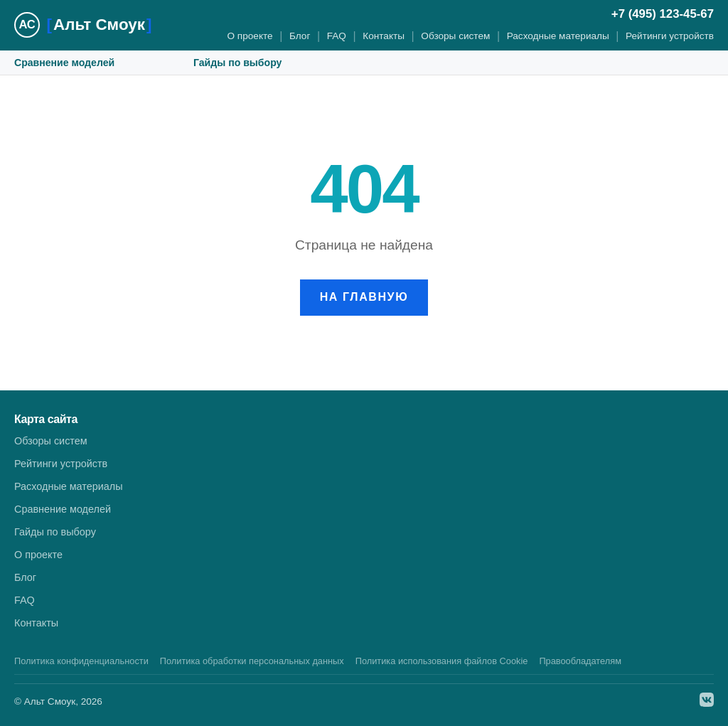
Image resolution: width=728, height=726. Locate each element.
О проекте (250, 36)
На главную (364, 297)
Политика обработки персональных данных (252, 661)
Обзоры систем (455, 36)
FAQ (337, 36)
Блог (300, 36)
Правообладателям (580, 661)
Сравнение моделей (64, 63)
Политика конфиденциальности (81, 661)
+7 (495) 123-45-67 (663, 14)
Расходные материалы (558, 36)
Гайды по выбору (237, 63)
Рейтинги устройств (670, 36)
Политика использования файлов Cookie (442, 661)
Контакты (384, 36)
